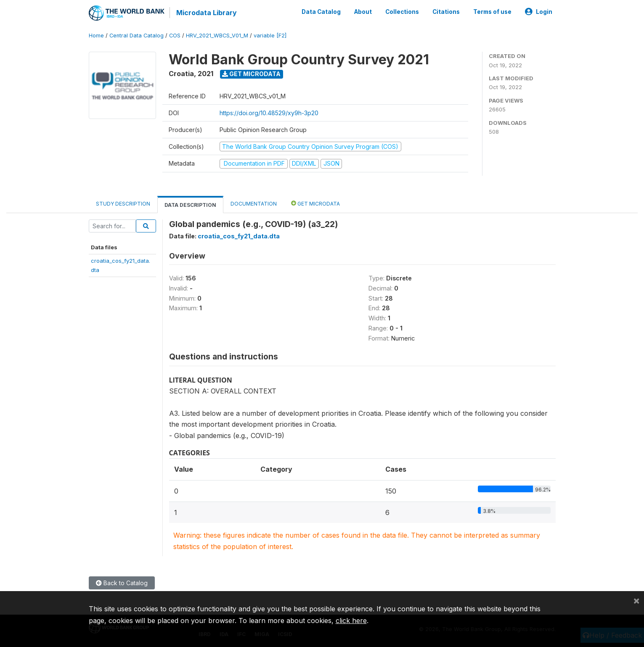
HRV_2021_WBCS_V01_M (217, 36)
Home (96, 36)
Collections (402, 12)
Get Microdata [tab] (315, 203)
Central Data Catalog (136, 36)
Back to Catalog (122, 583)
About (363, 12)
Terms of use (492, 12)
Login (539, 12)
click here (351, 621)
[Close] (636, 600)
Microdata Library (207, 13)
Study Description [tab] (123, 204)
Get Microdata (251, 74)
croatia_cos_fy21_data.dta (239, 236)
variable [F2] (270, 36)
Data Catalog (321, 12)
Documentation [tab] (254, 204)
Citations (446, 12)
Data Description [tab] (190, 205)
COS (175, 36)
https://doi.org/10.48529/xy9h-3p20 (269, 113)
